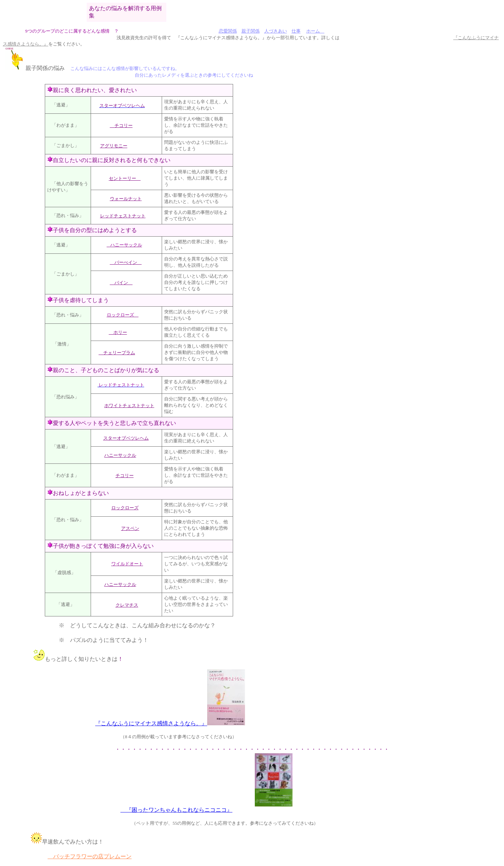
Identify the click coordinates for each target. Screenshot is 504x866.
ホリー (118, 332)
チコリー (121, 125)
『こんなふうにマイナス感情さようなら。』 (151, 723)
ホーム (315, 31)
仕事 (296, 31)
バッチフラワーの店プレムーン (90, 856)
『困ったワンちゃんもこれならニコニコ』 (176, 810)
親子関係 (251, 31)
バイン (121, 283)
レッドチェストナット (123, 216)
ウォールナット (126, 199)
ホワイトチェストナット (129, 406)
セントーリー (125, 178)
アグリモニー (114, 146)
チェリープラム (117, 353)
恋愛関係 (228, 31)
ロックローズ (125, 508)
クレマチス (127, 605)
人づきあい (276, 31)
